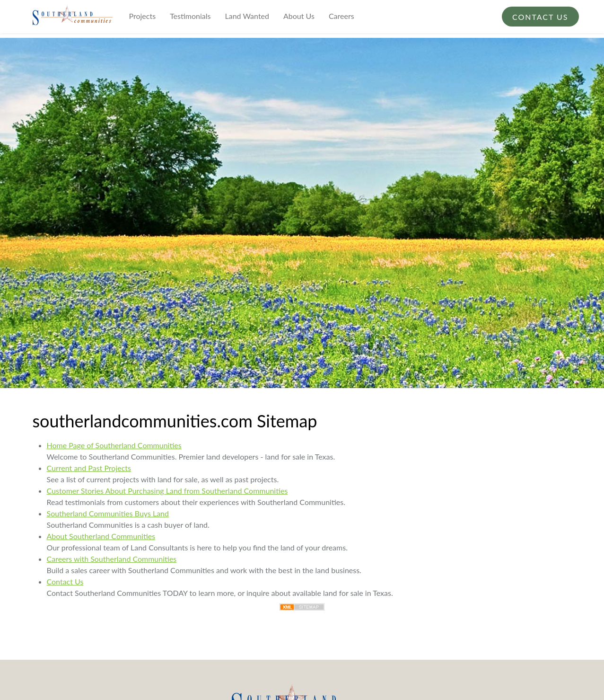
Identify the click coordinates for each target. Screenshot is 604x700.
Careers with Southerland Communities (112, 559)
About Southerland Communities (101, 536)
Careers (341, 16)
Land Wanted (247, 16)
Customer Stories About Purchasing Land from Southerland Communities (167, 491)
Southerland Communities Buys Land (108, 513)
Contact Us (540, 17)
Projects (143, 16)
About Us (299, 16)
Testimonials (190, 16)
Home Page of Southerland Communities (114, 445)
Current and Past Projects (89, 468)
